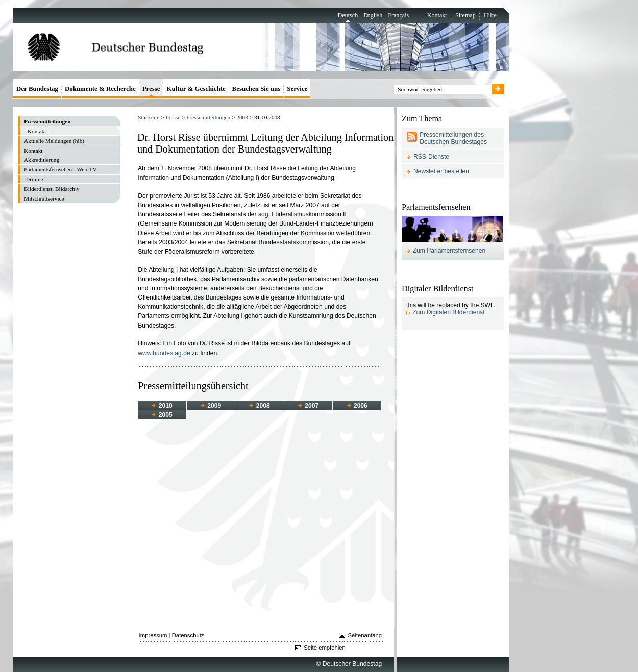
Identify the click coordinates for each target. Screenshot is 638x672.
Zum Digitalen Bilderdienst (448, 312)
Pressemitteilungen (208, 117)
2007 (308, 406)
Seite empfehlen (325, 648)
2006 (357, 406)
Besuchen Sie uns (256, 89)
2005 (162, 415)
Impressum (153, 635)
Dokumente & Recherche (100, 89)
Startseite (149, 117)
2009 (211, 406)
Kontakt (437, 15)
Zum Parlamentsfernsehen (449, 251)
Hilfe (490, 15)
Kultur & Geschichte (196, 89)
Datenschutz (188, 635)
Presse (173, 117)
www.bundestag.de (164, 353)
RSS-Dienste (431, 157)
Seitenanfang (365, 635)
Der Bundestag (37, 89)
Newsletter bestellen (441, 171)
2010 (162, 406)
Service (297, 89)
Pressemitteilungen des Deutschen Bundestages (453, 138)
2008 (242, 117)
